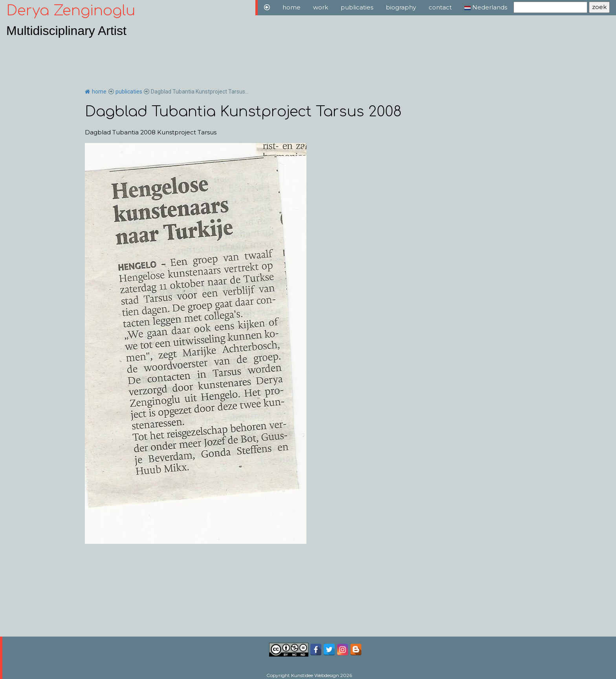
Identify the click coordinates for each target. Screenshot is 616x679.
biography (401, 7)
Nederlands (486, 7)
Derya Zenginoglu (71, 11)
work (321, 7)
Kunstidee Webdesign (315, 675)
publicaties (357, 7)
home (291, 7)
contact (440, 7)
